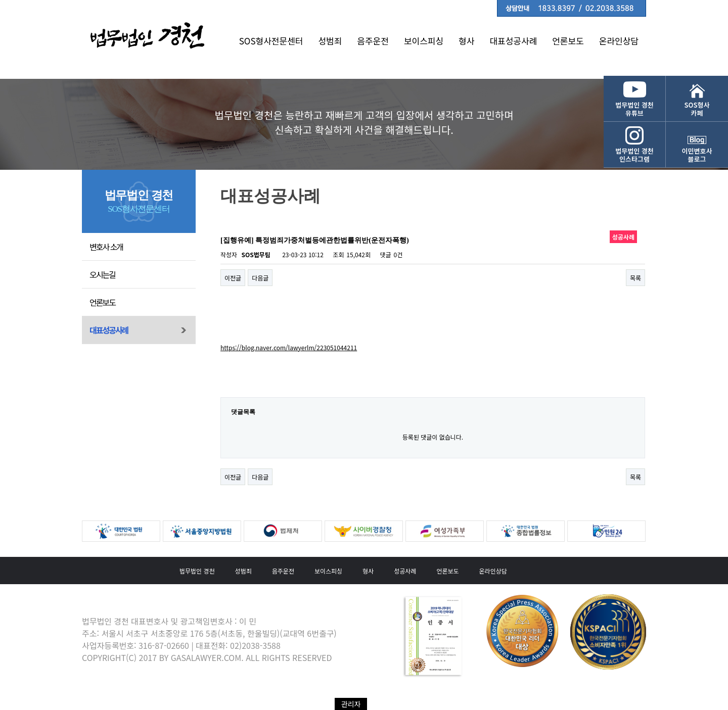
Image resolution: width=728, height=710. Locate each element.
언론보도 (568, 41)
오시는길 (102, 274)
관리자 (351, 704)
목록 (635, 278)
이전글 (233, 278)
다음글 (260, 278)
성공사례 (405, 571)
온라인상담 (619, 41)
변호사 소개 (106, 247)
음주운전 (373, 41)
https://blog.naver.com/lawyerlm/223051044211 (289, 347)
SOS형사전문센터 (271, 41)
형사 (466, 41)
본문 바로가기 (0, 0)
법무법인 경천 (197, 571)
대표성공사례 (513, 41)
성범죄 (330, 41)
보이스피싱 (424, 41)
